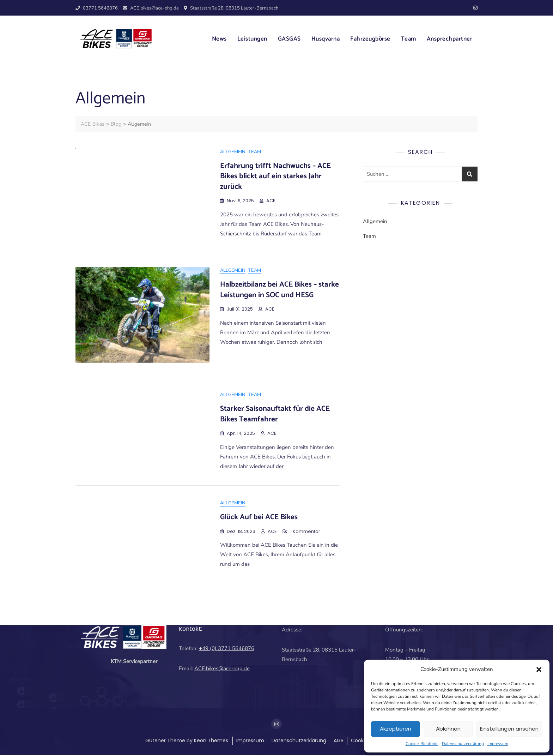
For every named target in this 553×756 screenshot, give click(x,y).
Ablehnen (448, 729)
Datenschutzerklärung (463, 744)
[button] (539, 669)
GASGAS (289, 39)
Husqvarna (326, 39)
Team (409, 39)
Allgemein (233, 152)
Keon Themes (211, 741)
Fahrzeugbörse (370, 39)
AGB (339, 741)
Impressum (498, 744)
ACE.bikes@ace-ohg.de (151, 8)
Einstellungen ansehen (509, 729)
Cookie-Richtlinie (422, 744)
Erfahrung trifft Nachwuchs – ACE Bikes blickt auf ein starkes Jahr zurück (275, 176)
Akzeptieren (396, 729)
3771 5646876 (236, 649)
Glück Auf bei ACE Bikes (259, 517)
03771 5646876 (97, 8)
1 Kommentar (305, 532)
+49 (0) (208, 649)
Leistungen (252, 39)
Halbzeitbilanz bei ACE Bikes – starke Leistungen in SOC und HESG (279, 290)
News (219, 39)
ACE (271, 201)
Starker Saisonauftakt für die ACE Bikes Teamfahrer (275, 414)
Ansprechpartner (450, 39)
